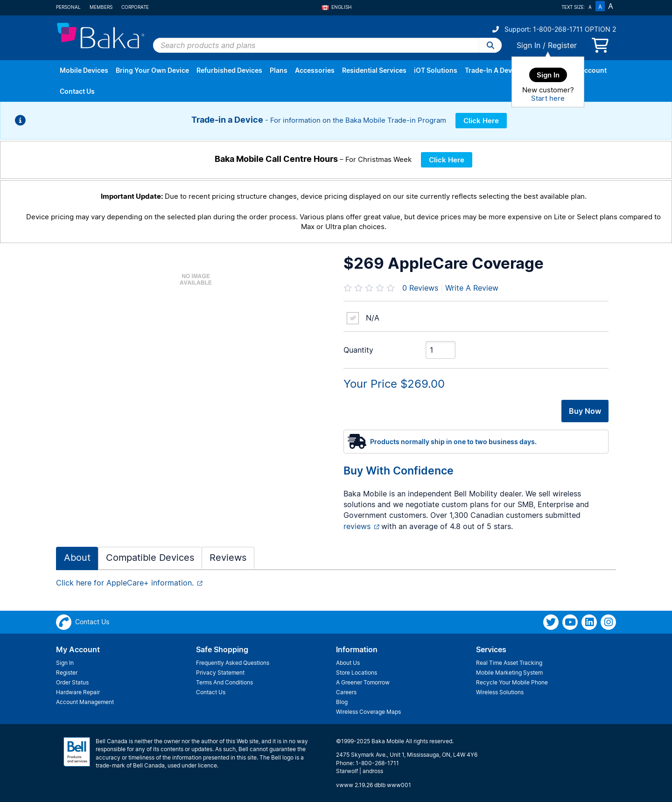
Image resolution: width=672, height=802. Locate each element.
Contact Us (77, 91)
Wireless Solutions (500, 692)
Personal (68, 7)
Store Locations (357, 673)
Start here (548, 98)
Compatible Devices (150, 558)
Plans (279, 70)
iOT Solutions (436, 70)
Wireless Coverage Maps (368, 712)
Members (101, 7)
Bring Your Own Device (152, 70)
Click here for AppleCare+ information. (125, 583)
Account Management (85, 702)
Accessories (315, 70)
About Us (348, 663)
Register (562, 45)
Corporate (135, 7)
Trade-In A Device (493, 70)
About (77, 558)
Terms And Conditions (224, 682)
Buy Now (585, 411)
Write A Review (472, 288)
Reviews (420, 288)
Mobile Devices (84, 70)
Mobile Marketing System (509, 673)
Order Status (72, 682)
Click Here (481, 121)
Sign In (528, 45)
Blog (342, 702)
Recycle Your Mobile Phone (512, 682)
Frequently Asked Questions (233, 663)
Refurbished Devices (229, 70)
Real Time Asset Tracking (509, 663)
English (336, 7)
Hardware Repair (78, 692)
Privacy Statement (220, 673)
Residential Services (374, 70)
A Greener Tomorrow (363, 682)
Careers (346, 692)
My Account (588, 70)
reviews (357, 526)
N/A (373, 318)
